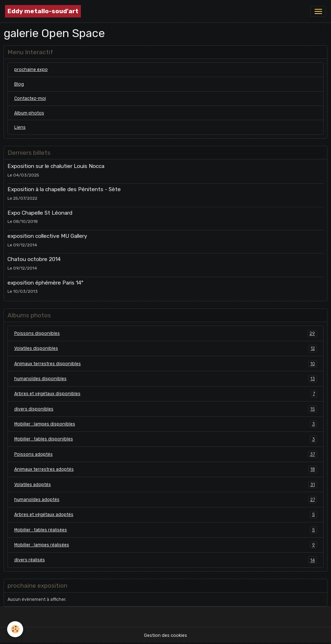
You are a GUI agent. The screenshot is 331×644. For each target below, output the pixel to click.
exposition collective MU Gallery (47, 236)
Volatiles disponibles (166, 348)
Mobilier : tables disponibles (166, 439)
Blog (19, 84)
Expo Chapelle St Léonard (40, 213)
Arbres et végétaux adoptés (166, 515)
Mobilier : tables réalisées (166, 530)
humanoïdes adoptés (166, 500)
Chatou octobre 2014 (34, 259)
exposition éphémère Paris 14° (45, 283)
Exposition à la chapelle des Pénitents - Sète (64, 189)
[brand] (43, 11)
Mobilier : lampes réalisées (166, 545)
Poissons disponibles (166, 333)
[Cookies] (15, 629)
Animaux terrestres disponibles (166, 364)
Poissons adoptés (166, 454)
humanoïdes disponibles (166, 379)
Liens (20, 127)
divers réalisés (166, 560)
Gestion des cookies (165, 635)
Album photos (29, 113)
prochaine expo (31, 70)
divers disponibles (166, 409)
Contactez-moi (30, 98)
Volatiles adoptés (166, 485)
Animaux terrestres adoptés (166, 469)
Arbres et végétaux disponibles (166, 394)
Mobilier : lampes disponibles (166, 424)
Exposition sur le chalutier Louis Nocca (56, 166)
